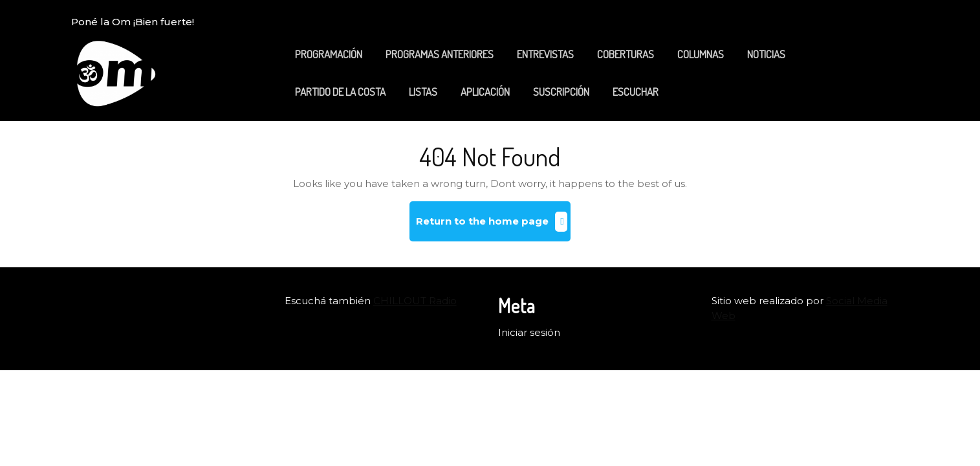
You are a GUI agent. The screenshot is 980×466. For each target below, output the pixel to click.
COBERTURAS (626, 54)
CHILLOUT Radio (415, 301)
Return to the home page (493, 226)
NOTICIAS (766, 54)
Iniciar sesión (529, 332)
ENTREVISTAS (545, 54)
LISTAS (423, 92)
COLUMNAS (701, 54)
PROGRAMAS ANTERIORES (440, 54)
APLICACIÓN (485, 92)
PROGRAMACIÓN (329, 54)
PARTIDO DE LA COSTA (340, 92)
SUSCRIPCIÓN (561, 92)
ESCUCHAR (636, 92)
